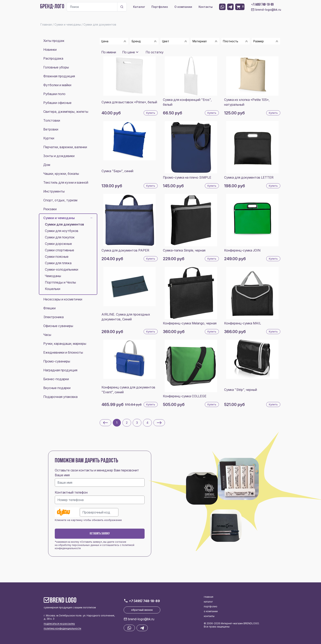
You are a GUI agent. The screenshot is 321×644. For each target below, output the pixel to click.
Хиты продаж (54, 41)
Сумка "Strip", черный (241, 390)
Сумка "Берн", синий (117, 171)
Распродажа (53, 58)
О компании (183, 7)
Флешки (49, 308)
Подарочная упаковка (60, 397)
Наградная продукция (60, 370)
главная (209, 597)
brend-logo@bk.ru (266, 10)
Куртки (49, 138)
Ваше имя (62, 475)
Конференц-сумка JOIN (242, 250)
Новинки (50, 50)
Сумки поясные (57, 257)
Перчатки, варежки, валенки (65, 147)
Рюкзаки (50, 209)
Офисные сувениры (58, 326)
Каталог (139, 7)
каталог (208, 602)
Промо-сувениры (57, 361)
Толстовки (52, 120)
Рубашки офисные (57, 103)
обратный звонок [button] (142, 610)
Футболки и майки (57, 85)
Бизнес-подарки (56, 379)
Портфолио (160, 7)
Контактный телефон (71, 492)
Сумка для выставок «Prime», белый (129, 102)
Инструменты (54, 191)
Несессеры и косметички (63, 299)
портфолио (211, 606)
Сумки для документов (64, 224)
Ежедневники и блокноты (63, 352)
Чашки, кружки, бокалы (61, 174)
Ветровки (51, 129)
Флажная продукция (59, 76)
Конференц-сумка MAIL (243, 323)
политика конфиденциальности (62, 628)
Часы (47, 335)
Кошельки (53, 289)
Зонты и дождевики (59, 156)
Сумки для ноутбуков (62, 231)
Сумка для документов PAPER (125, 250)
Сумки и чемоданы (68, 218)
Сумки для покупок (60, 237)
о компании (211, 611)
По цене (129, 52)
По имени (109, 52)
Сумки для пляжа (58, 263)
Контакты (206, 7)
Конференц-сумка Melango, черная (190, 323)
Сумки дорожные (58, 244)
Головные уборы (56, 67)
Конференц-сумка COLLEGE (185, 396)
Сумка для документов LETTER (249, 177)
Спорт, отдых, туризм (60, 200)
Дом (47, 165)
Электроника (53, 317)
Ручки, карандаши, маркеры (65, 344)
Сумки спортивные (60, 250)
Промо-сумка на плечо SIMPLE (187, 177)
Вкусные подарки (57, 388)
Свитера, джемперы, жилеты (66, 112)
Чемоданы (53, 276)
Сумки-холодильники (62, 269)
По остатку (155, 52)
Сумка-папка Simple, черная (184, 250)
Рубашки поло (54, 94)
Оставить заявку (100, 534)
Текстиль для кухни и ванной (66, 182)
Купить (151, 113)
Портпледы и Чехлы (60, 282)
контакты (209, 616)
